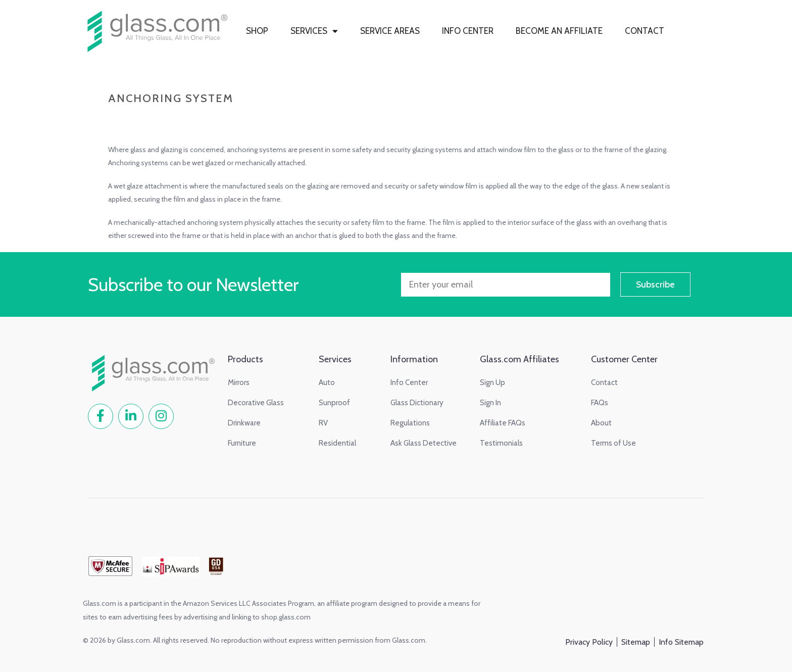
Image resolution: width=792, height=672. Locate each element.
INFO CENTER (468, 31)
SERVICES (314, 31)
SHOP (257, 31)
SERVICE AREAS (390, 31)
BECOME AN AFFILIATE (559, 31)
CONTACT (645, 31)
